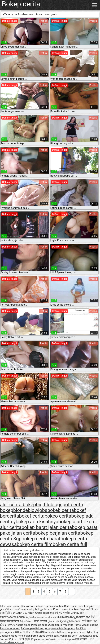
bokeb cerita (61, 510)
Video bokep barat (49, 636)
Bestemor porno (69, 632)
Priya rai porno (39, 639)
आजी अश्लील (41, 621)
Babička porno (67, 628)
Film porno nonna (10, 606)
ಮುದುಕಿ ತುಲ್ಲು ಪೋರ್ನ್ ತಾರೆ (76, 617)
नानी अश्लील (81, 639)
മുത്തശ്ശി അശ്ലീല (71, 621)
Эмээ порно (55, 625)
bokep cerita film (35, 544)
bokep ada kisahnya (37, 522)
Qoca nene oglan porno (25, 636)
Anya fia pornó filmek (86, 609)
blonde (21, 510)
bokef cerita (32, 516)
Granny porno (16, 642)
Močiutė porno (90, 625)
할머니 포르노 (23, 632)
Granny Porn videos (32, 606)
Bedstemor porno (10, 628)
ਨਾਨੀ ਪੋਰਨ (87, 621)
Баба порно (28, 628)
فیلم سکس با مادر (43, 609)
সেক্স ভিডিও (6, 613)
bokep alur (70, 522)
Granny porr (78, 613)
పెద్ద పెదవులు (27, 621)
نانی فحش (53, 621)
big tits (43, 505)
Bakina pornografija (47, 628)
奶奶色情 (10, 625)
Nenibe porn (68, 639)
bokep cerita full (70, 544)
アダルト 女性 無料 (19, 639)
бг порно (22, 617)
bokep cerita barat (41, 539)
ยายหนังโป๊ (38, 632)
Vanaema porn (69, 636)
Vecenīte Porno (72, 625)
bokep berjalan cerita (58, 533)
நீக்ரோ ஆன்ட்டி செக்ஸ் (42, 617)
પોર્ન (59, 617)
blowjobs (38, 510)
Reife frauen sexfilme (76, 606)
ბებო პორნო (62, 613)
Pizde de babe (39, 625)
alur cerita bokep (18, 505)
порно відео (23, 625)
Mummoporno (8, 617)
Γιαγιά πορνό (85, 636)
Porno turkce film (63, 609)
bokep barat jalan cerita (47, 527)
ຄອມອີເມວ (54, 639)
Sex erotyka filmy (88, 632)
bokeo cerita (58, 516)
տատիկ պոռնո (24, 613)
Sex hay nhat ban (54, 606)
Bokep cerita (21, 4)
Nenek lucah (51, 632)
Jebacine (5, 636)
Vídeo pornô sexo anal (19, 609)
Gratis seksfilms (44, 613)
